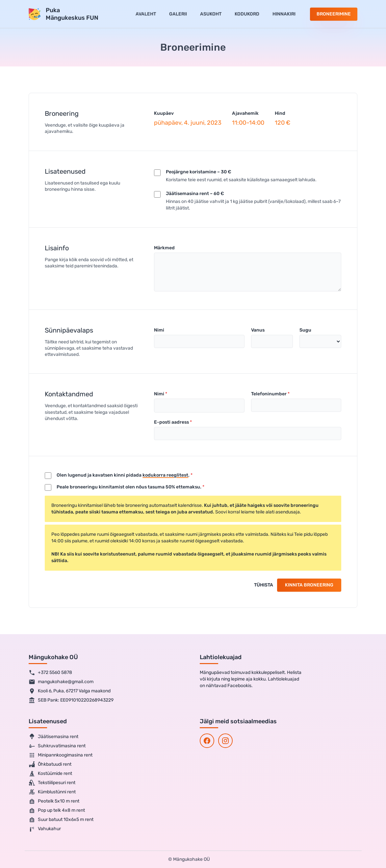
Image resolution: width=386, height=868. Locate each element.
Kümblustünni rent (52, 792)
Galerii (178, 14)
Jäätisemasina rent (53, 737)
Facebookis (239, 686)
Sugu (305, 330)
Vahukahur (45, 829)
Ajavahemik (245, 113)
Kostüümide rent (50, 774)
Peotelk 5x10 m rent (54, 801)
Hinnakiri (284, 14)
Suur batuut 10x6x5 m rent (61, 820)
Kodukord (247, 14)
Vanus (258, 330)
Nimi (159, 330)
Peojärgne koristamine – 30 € (199, 172)
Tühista (264, 585)
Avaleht (146, 14)
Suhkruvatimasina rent (57, 746)
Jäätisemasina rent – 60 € (195, 194)
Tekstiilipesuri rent (52, 783)
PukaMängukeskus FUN (72, 14)
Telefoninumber (269, 394)
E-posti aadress (171, 422)
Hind (280, 113)
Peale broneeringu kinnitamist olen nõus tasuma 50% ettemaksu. (129, 487)
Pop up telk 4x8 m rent (57, 810)
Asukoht (211, 14)
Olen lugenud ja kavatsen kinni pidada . (123, 475)
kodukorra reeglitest (165, 475)
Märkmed (164, 248)
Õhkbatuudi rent (50, 764)
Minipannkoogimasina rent (61, 755)
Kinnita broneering (309, 585)
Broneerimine (334, 14)
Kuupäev (164, 113)
